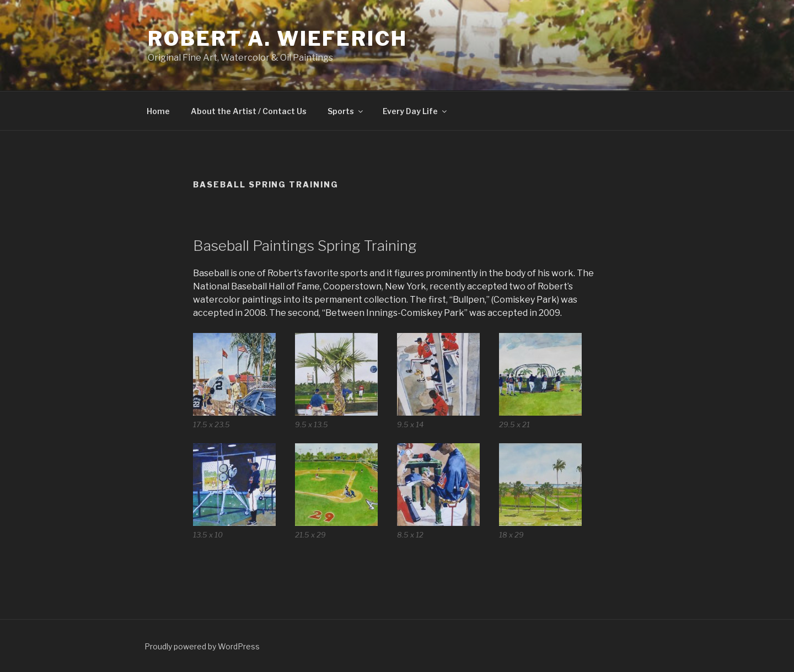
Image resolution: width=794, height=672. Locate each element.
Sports (346, 111)
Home (158, 111)
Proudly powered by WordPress (202, 646)
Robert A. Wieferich (278, 39)
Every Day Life (415, 111)
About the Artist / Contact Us (249, 111)
